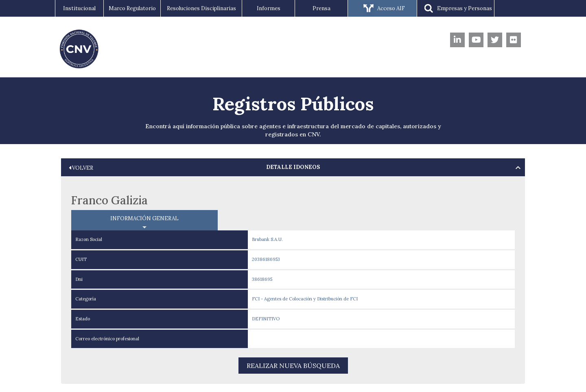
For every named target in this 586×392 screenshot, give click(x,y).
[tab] (293, 167)
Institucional (79, 8)
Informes (269, 8)
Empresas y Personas (456, 9)
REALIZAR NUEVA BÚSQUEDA (293, 366)
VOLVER (81, 168)
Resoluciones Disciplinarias (201, 8)
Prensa (321, 8)
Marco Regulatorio (132, 8)
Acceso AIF (382, 9)
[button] (293, 167)
